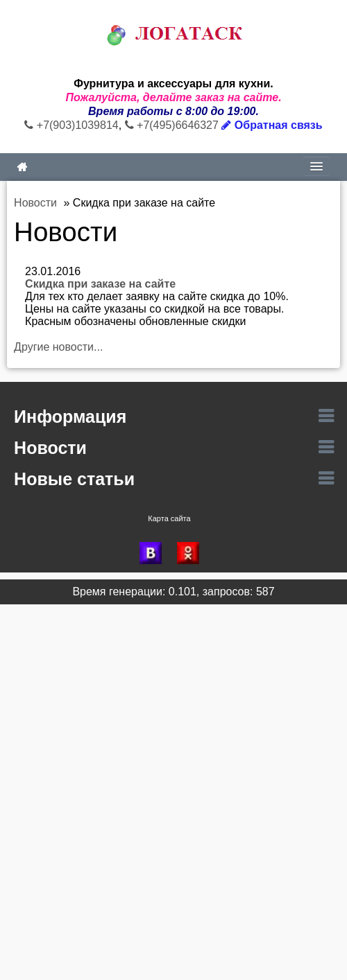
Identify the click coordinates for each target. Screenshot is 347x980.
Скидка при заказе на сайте (100, 284)
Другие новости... (58, 347)
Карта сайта (169, 518)
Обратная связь (272, 125)
